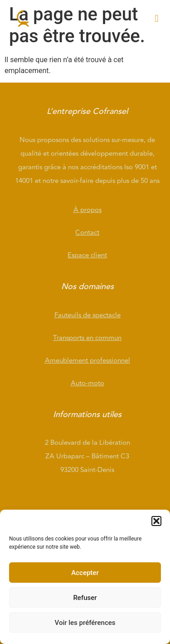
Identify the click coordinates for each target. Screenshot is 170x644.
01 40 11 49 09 (87, 493)
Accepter (85, 573)
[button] (156, 521)
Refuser (85, 598)
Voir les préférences (85, 623)
